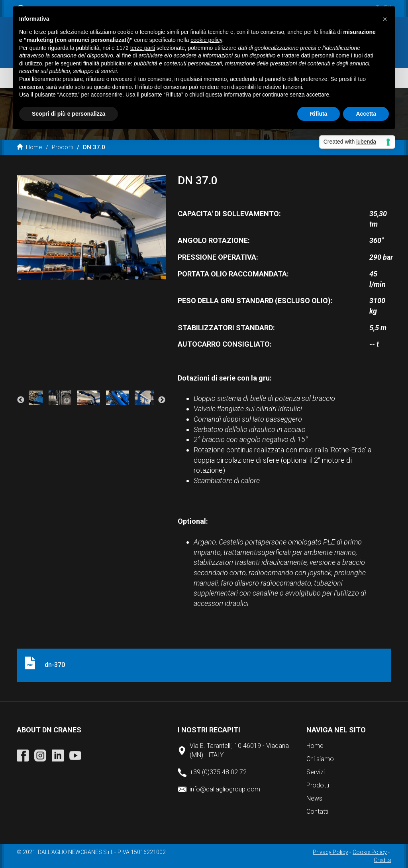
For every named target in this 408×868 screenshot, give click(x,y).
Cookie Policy (370, 852)
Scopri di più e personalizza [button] (69, 114)
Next (162, 400)
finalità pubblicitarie (107, 63)
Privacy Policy (331, 852)
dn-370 (55, 665)
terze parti (143, 48)
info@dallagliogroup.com (225, 789)
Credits (382, 860)
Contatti (317, 812)
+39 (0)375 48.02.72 (218, 772)
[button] (385, 19)
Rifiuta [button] (319, 114)
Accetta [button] (366, 114)
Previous (21, 400)
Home (29, 147)
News (314, 798)
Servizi (316, 772)
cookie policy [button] (206, 40)
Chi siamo (320, 759)
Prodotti (63, 147)
